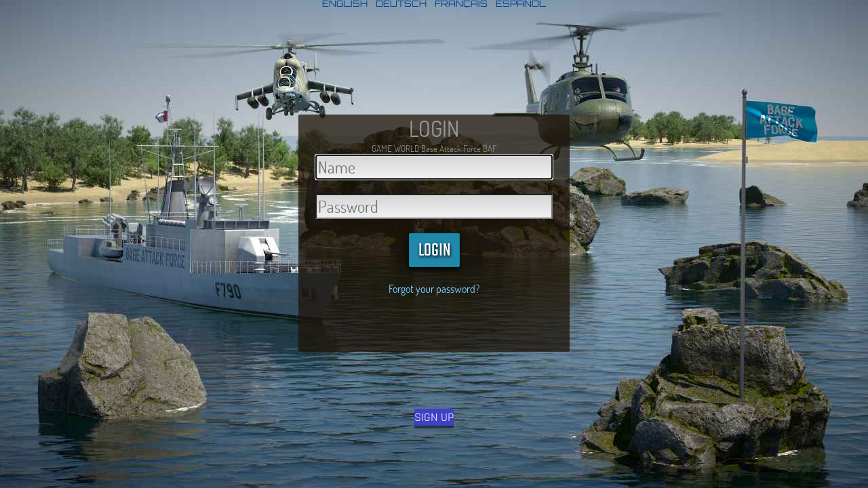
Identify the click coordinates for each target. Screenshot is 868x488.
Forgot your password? (434, 288)
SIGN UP (434, 417)
